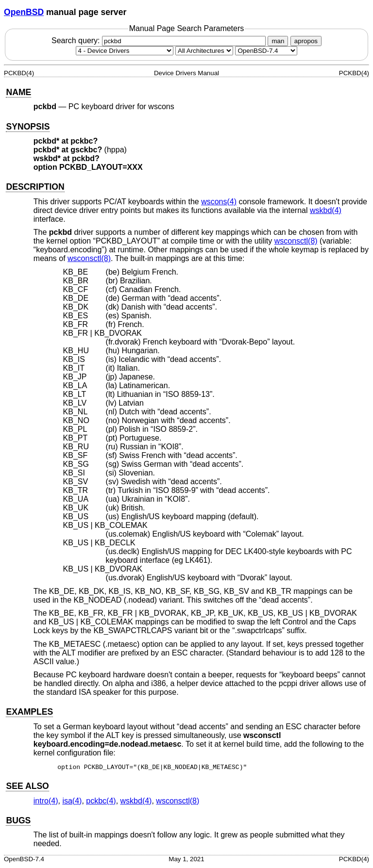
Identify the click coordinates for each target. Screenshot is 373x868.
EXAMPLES (29, 712)
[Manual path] (266, 51)
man (278, 41)
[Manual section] (125, 51)
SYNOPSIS (28, 127)
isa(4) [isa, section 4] (72, 802)
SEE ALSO (27, 787)
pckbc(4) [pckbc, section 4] (101, 802)
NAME (18, 92)
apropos (306, 41)
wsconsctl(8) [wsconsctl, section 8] (296, 241)
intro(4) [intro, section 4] (46, 802)
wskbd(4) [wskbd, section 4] (326, 210)
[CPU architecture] (204, 51)
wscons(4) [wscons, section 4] (219, 202)
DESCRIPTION (35, 187)
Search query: (160, 41)
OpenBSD (24, 12)
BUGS (18, 822)
